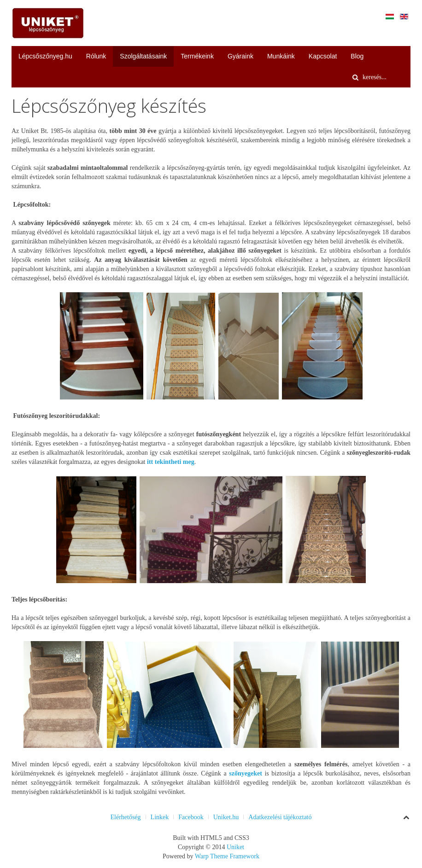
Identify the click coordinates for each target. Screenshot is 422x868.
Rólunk (96, 56)
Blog (357, 56)
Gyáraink (240, 56)
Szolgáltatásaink (143, 56)
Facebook (191, 817)
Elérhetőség (125, 817)
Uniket (235, 847)
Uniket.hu (226, 817)
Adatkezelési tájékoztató (280, 817)
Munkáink (281, 56)
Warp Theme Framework (227, 856)
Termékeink (197, 56)
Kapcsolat (323, 56)
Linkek (160, 817)
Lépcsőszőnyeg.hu (45, 56)
